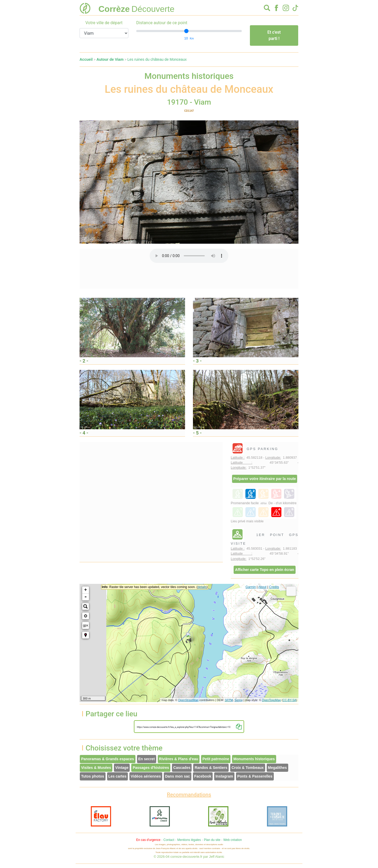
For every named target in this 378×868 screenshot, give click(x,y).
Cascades (182, 768)
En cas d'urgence (148, 840)
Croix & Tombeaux (248, 768)
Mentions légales (189, 840)
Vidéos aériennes (146, 776)
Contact (169, 840)
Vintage (122, 768)
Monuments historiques (254, 759)
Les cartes (117, 776)
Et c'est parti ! (274, 35)
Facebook (203, 776)
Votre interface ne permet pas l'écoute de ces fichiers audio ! (189, 256)
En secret (147, 759)
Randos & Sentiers (211, 768)
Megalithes (277, 768)
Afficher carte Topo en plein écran (264, 570)
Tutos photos (93, 776)
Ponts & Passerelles (255, 776)
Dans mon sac (178, 776)
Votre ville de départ (104, 23)
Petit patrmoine (216, 759)
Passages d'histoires (151, 768)
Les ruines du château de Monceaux (157, 59)
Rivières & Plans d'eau (179, 759)
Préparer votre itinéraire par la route (265, 479)
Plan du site (212, 840)
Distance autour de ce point (162, 23)
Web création (233, 840)
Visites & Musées (96, 768)
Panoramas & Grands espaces (108, 759)
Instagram (224, 776)
